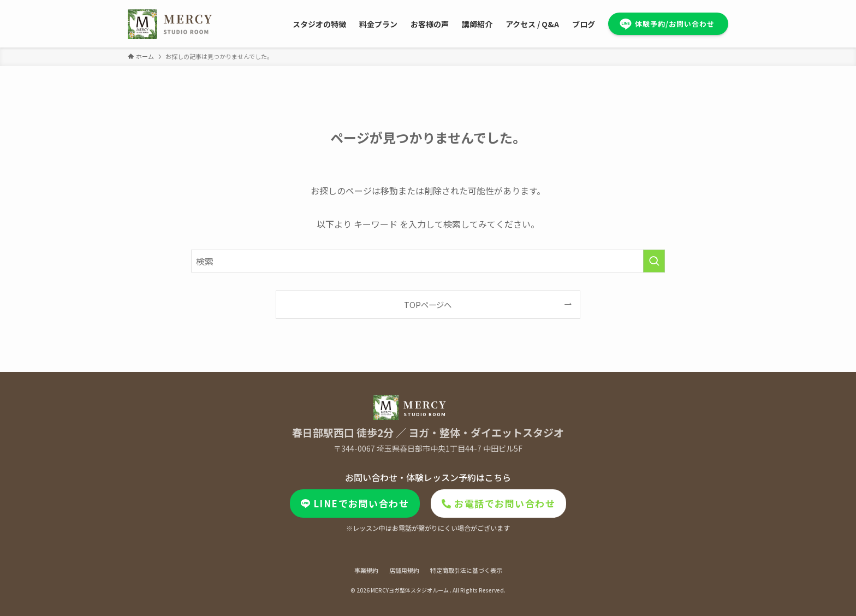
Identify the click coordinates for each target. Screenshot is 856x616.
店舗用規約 (404, 570)
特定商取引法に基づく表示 (466, 570)
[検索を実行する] (654, 261)
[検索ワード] (428, 261)
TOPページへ (428, 304)
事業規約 (366, 570)
